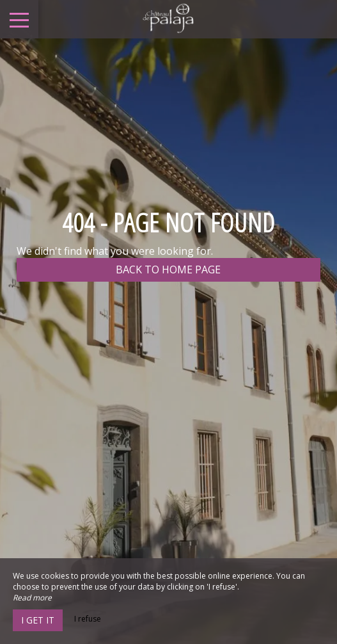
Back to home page (168, 270)
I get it (38, 620)
